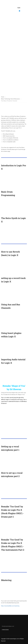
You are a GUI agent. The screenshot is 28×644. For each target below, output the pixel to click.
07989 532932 (5, 630)
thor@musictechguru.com (8, 626)
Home (3, 97)
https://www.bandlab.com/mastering (10, 606)
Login (22, 10)
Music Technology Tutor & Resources (10, 99)
